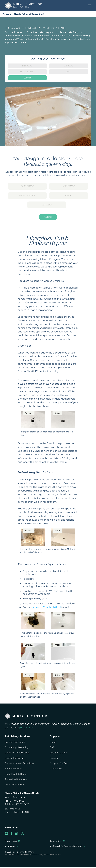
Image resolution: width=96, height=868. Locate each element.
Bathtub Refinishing (15, 742)
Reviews (54, 758)
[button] (89, 6)
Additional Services (15, 785)
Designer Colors (58, 753)
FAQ (52, 747)
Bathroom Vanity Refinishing (19, 763)
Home (53, 742)
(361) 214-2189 (26, 728)
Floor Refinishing (13, 769)
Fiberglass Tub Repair (16, 774)
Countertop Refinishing (17, 747)
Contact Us (56, 769)
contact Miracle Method (47, 607)
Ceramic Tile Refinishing (17, 753)
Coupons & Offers (59, 763)
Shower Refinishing (15, 758)
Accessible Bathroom (16, 779)
